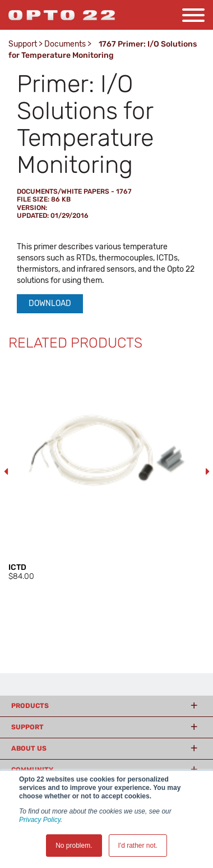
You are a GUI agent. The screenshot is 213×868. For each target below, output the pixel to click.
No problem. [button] (74, 846)
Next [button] (207, 472)
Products (30, 706)
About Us (29, 748)
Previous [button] (6, 472)
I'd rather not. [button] (138, 846)
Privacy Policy (40, 820)
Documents (65, 44)
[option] (106, 472)
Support (23, 44)
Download (50, 303)
